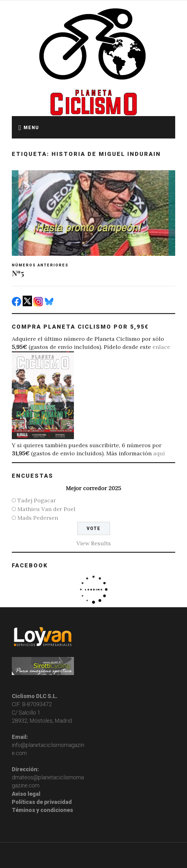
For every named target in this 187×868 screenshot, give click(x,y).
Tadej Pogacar (37, 500)
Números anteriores (40, 265)
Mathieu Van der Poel (46, 509)
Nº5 (18, 273)
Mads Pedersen (38, 518)
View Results (94, 543)
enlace (161, 347)
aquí (159, 453)
